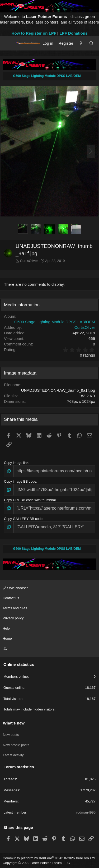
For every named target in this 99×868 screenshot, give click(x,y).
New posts (11, 735)
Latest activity (13, 755)
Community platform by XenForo (49, 858)
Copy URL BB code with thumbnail (30, 500)
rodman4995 (86, 812)
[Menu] (9, 43)
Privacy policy (13, 618)
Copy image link (16, 463)
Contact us (11, 598)
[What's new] (81, 43)
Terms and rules (15, 608)
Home (7, 638)
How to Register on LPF (34, 33)
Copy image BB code (20, 481)
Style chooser (15, 588)
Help (6, 628)
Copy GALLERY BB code (23, 519)
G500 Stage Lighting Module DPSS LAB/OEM (55, 322)
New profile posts (16, 745)
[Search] (91, 43)
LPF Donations (73, 33)
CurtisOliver (29, 261)
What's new (14, 723)
